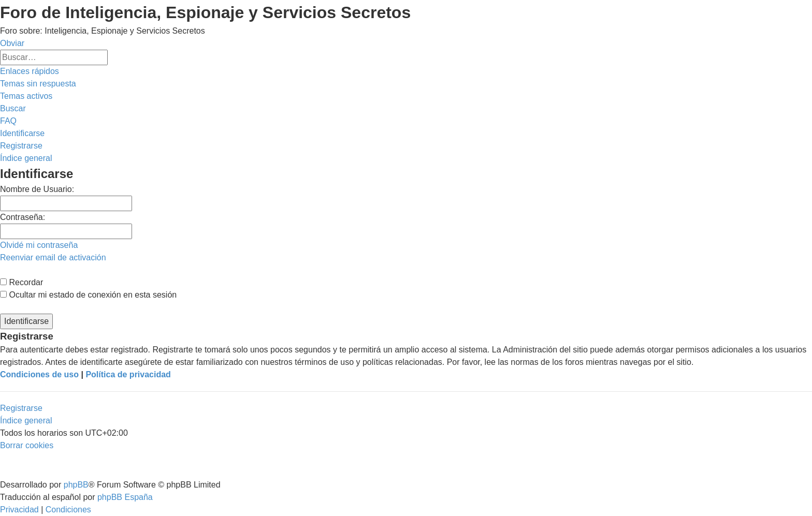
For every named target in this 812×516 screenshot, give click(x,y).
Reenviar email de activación (53, 257)
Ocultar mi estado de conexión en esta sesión (88, 295)
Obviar (12, 43)
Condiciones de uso (39, 374)
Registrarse (21, 408)
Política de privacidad (128, 374)
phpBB (76, 485)
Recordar (21, 282)
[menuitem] (38, 84)
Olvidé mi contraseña (39, 245)
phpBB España (125, 497)
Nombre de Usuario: (37, 189)
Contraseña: (23, 217)
